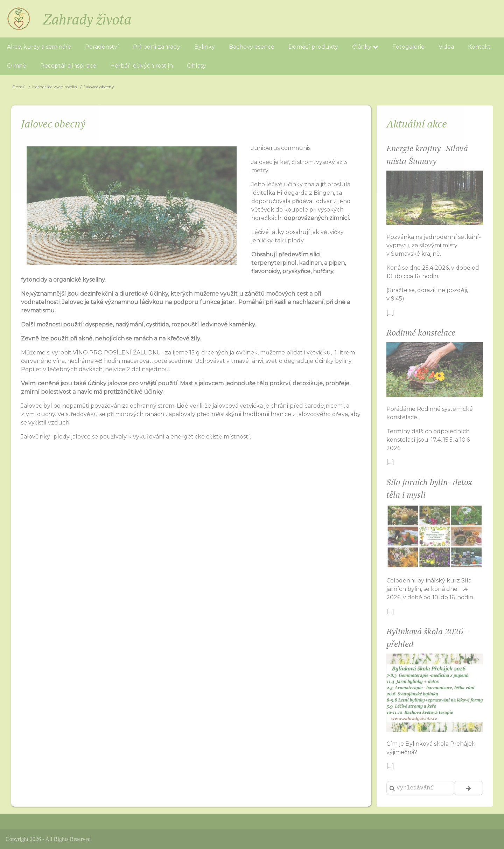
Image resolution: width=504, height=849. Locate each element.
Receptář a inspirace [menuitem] (68, 66)
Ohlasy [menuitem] (197, 66)
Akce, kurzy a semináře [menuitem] (39, 47)
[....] (390, 313)
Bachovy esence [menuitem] (252, 47)
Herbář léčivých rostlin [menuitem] (142, 66)
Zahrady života (87, 19)
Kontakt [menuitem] (479, 47)
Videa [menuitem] (446, 47)
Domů (19, 87)
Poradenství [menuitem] (102, 47)
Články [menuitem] (365, 47)
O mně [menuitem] (17, 66)
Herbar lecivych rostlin (55, 87)
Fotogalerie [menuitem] (408, 47)
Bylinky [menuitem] (205, 47)
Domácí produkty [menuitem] (313, 47)
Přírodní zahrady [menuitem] (157, 47)
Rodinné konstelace (421, 332)
